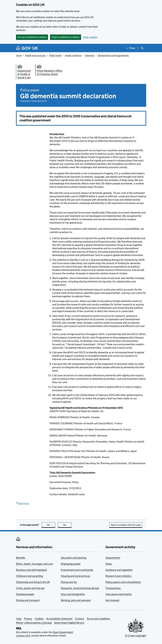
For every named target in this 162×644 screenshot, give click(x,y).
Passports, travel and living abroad (80, 588)
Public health (55, 55)
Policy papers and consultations (123, 582)
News (109, 564)
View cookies (90, 37)
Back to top (23, 503)
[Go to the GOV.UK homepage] (27, 48)
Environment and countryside (77, 570)
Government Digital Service (69, 623)
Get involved (112, 600)
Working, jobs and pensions (76, 600)
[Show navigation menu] (131, 48)
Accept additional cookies (32, 37)
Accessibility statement (59, 619)
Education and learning (73, 558)
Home (19, 55)
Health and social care (35, 55)
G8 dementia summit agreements (113, 55)
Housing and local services (75, 576)
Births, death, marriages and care (35, 564)
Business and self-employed (31, 570)
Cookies (39, 619)
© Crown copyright (136, 636)
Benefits (21, 558)
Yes (51, 525)
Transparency (113, 588)
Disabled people (25, 594)
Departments (113, 558)
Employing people (71, 564)
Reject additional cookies (66, 37)
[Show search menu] (142, 48)
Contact (80, 619)
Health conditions (73, 55)
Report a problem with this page (126, 525)
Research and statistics (119, 576)
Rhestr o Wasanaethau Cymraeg (34, 623)
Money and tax (69, 582)
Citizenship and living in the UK (33, 582)
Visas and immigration (73, 594)
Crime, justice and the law (30, 588)
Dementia (90, 55)
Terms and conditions (98, 619)
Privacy (28, 619)
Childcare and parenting (29, 576)
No (67, 525)
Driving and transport (28, 600)
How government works (119, 594)
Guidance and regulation (119, 570)
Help (19, 619)
